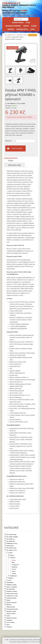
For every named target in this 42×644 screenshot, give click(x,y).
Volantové (19, 35)
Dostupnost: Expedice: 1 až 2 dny (11, 107)
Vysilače (8, 37)
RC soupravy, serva (10, 35)
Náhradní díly (14, 165)
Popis (11, 160)
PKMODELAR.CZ (21, 5)
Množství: (8, 141)
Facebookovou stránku (27, 15)
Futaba (25, 35)
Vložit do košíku (17, 148)
